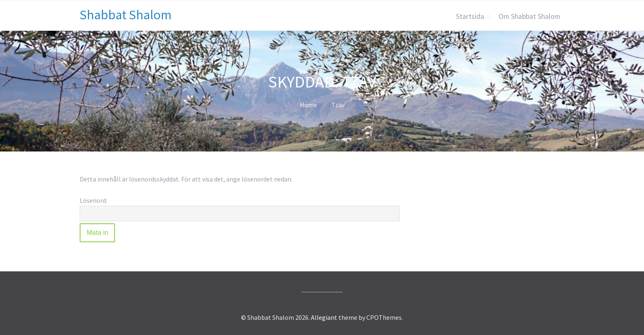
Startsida (470, 16)
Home (308, 105)
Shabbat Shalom (126, 15)
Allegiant (324, 317)
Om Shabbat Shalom (529, 16)
